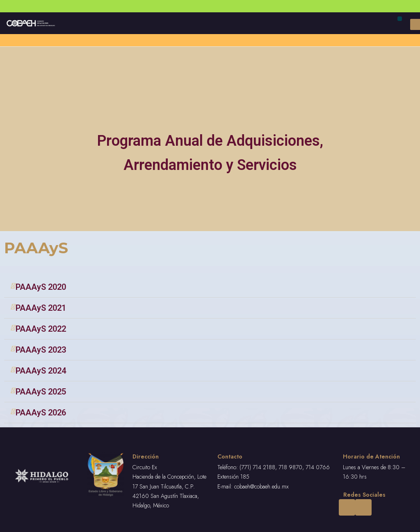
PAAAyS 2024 (41, 371)
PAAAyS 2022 (41, 329)
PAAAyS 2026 (41, 413)
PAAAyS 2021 (41, 308)
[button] (400, 19)
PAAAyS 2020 (41, 287)
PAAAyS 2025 (41, 392)
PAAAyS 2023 (41, 350)
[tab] (210, 287)
